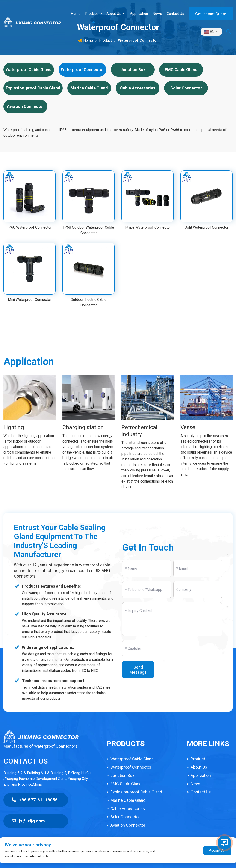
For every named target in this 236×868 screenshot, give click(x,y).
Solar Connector (186, 88)
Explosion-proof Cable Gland (33, 88)
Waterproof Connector (82, 70)
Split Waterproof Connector (206, 227)
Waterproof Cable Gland (29, 70)
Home (76, 14)
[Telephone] (147, 590)
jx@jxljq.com (28, 821)
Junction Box (133, 70)
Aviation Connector (25, 106)
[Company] (198, 590)
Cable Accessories (138, 88)
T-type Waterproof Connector (147, 227)
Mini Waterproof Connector (29, 300)
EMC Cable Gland (181, 70)
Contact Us (175, 14)
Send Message (138, 670)
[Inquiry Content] (172, 619)
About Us (114, 14)
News (157, 14)
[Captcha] (153, 649)
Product (91, 14)
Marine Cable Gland (89, 88)
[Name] (147, 569)
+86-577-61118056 (35, 800)
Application (139, 14)
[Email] (198, 569)
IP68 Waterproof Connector (29, 227)
